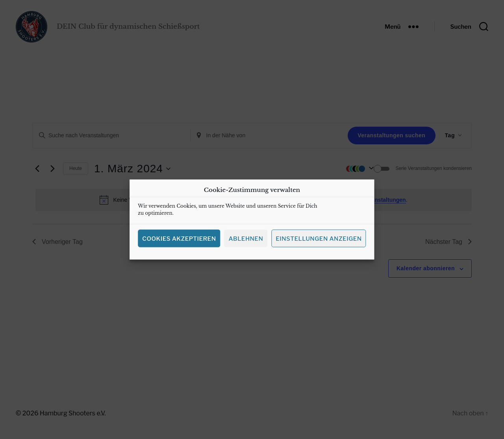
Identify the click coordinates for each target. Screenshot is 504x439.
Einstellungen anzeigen (319, 241)
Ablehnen (246, 241)
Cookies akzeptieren (179, 241)
